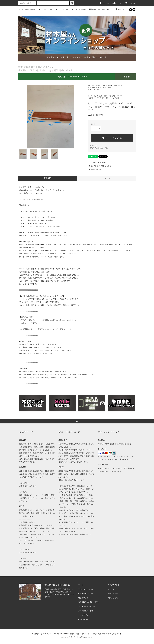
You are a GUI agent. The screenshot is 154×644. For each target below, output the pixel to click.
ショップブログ (84, 615)
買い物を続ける (94, 169)
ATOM (85, 619)
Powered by (77, 638)
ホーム (21, 9)
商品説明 (48, 178)
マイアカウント (114, 585)
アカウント (104, 3)
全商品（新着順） (30, 9)
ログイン (117, 3)
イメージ (106, 178)
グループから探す (62, 9)
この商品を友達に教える (97, 163)
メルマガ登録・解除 (97, 9)
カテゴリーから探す (46, 9)
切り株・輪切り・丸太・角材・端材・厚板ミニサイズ (108, 86)
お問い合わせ (121, 9)
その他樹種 (96, 89)
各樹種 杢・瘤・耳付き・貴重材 (102, 87)
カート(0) (130, 3)
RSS (80, 619)
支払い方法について (86, 589)
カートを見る (113, 593)
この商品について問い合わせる (99, 166)
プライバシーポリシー (87, 606)
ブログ (110, 9)
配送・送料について (86, 593)
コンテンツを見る (78, 9)
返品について (95, 145)
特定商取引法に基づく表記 (99, 148)
